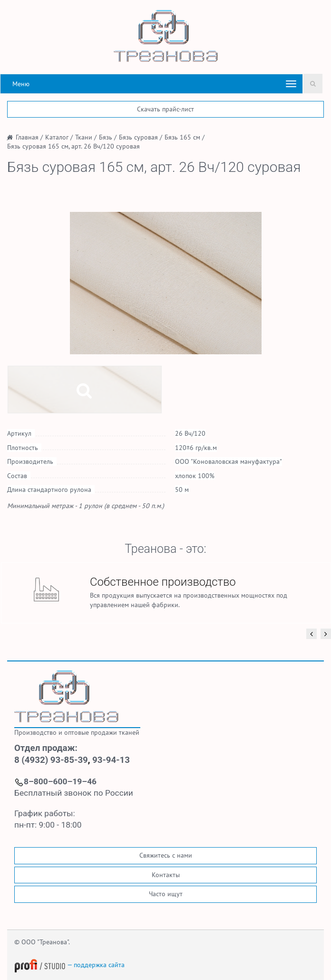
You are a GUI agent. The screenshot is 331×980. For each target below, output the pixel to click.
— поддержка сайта (69, 965)
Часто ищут (166, 894)
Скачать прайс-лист (165, 109)
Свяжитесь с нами (166, 855)
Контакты (166, 875)
